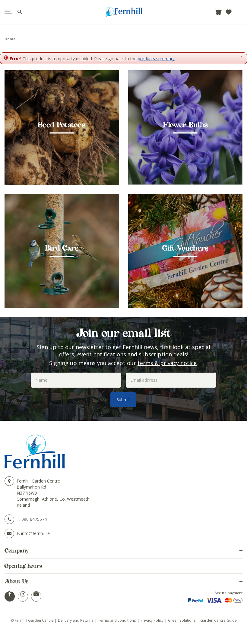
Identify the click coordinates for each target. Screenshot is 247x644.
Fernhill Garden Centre (38, 481)
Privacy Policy (152, 620)
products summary (156, 59)
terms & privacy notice (167, 363)
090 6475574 (34, 519)
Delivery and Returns (76, 620)
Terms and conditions (117, 620)
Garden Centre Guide (218, 620)
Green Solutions (182, 620)
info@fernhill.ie (35, 533)
